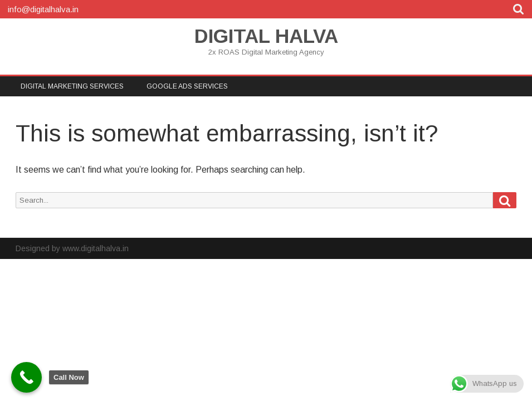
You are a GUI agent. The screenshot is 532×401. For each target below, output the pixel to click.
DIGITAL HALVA (266, 36)
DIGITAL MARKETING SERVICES (72, 86)
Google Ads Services (187, 86)
